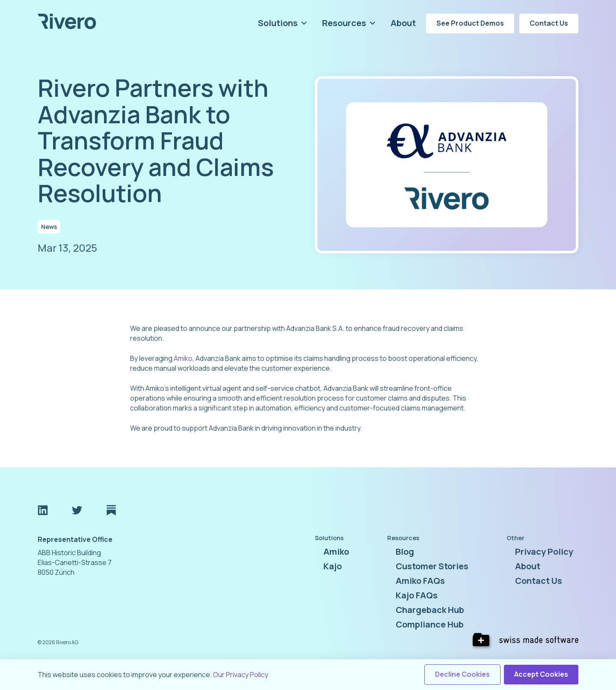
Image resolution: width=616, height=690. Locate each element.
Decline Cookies (462, 674)
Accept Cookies (541, 674)
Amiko (183, 358)
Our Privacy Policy (241, 675)
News (49, 227)
